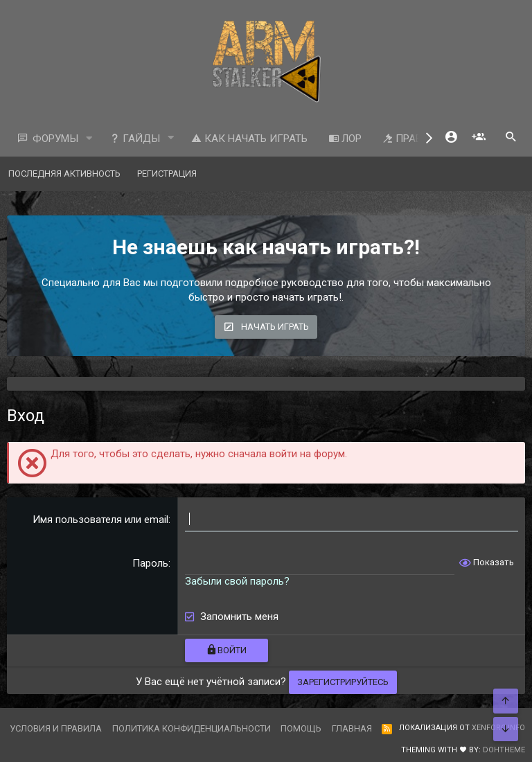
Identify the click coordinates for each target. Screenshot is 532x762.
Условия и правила (56, 728)
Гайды (135, 139)
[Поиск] (511, 138)
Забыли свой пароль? (237, 581)
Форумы (55, 139)
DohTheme (504, 750)
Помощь (301, 728)
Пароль (150, 563)
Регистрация (167, 174)
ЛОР (345, 139)
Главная (352, 728)
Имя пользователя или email (100, 520)
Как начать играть (249, 139)
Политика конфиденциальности (192, 728)
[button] (89, 139)
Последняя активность (64, 174)
